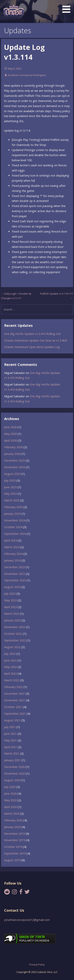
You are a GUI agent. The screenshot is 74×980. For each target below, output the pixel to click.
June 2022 (10, 660)
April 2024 (11, 540)
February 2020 (13, 820)
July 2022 (10, 654)
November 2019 (15, 840)
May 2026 (10, 434)
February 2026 (13, 447)
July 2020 (10, 787)
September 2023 (15, 580)
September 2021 (15, 714)
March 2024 (12, 547)
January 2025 (12, 514)
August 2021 (12, 720)
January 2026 (12, 454)
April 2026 (11, 440)
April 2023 (11, 607)
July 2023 (10, 594)
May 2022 (10, 667)
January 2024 (12, 560)
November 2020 (15, 773)
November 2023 (15, 574)
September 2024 (15, 534)
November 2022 (15, 627)
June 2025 (10, 487)
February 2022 (13, 687)
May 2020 (10, 800)
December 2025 (15, 460)
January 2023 (12, 620)
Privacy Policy (37, 964)
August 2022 (12, 647)
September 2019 (15, 853)
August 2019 (12, 860)
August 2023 (12, 587)
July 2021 (10, 727)
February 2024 (13, 554)
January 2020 (12, 827)
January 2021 (12, 760)
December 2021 (15, 694)
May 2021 (10, 740)
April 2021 (11, 747)
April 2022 (11, 674)
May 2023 (10, 600)
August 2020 (12, 780)
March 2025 (12, 500)
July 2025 (10, 480)
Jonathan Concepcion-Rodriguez (27, 75)
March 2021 (12, 753)
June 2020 (10, 794)
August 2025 (12, 474)
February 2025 (13, 507)
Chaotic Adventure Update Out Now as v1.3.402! (36, 340)
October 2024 (13, 527)
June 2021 (10, 734)
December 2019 (15, 834)
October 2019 (13, 847)
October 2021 (13, 707)
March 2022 (12, 680)
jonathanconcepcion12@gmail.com (27, 920)
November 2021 (15, 700)
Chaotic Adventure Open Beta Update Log (32, 347)
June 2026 (10, 427)
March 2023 (12, 614)
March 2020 (12, 814)
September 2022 (15, 640)
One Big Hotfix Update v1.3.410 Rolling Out (32, 334)
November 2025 (15, 467)
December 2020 (15, 767)
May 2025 (10, 494)
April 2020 (11, 807)
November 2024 (15, 520)
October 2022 (13, 634)
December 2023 (15, 567)
